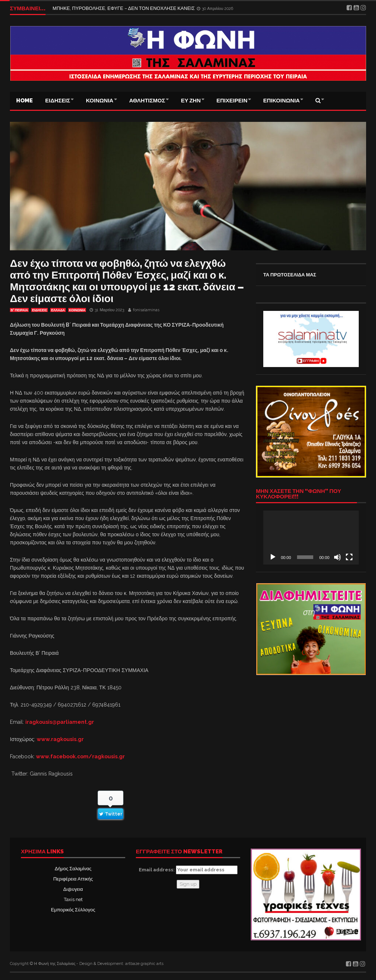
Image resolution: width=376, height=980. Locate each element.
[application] (311, 537)
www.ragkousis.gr (60, 739)
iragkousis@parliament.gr (60, 722)
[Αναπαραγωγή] (273, 557)
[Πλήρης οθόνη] (349, 557)
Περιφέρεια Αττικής (73, 879)
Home (24, 101)
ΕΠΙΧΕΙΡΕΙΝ (232, 101)
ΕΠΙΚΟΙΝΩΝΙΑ (282, 101)
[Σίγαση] (337, 557)
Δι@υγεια (73, 889)
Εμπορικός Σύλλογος (73, 910)
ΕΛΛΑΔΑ (58, 310)
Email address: (188, 870)
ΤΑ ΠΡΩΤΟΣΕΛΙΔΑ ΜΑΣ (290, 275)
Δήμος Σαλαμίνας (73, 869)
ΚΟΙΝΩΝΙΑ (100, 101)
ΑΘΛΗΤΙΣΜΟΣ (147, 101)
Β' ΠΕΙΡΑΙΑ (19, 310)
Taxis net (73, 899)
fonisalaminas (146, 310)
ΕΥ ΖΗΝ (191, 101)
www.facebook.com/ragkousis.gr (80, 756)
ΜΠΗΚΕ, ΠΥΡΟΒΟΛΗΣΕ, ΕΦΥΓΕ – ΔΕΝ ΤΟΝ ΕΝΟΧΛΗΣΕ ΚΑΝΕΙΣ (124, 8)
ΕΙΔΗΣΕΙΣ (58, 101)
